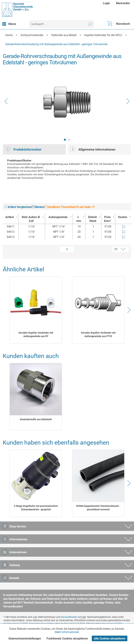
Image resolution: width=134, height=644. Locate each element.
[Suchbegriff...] (62, 24)
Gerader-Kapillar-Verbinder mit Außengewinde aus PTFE (98, 334)
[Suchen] (90, 24)
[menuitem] (107, 3)
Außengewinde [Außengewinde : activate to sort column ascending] (58, 217)
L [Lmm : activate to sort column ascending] (78, 219)
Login (106, 3)
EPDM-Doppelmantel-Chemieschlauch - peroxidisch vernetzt (98, 508)
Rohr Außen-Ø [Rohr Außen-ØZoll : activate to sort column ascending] (31, 219)
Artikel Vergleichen (18, 207)
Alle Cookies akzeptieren (110, 639)
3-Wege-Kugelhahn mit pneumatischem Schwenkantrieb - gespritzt (36, 508)
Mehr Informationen (67, 632)
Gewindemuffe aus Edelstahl (36, 419)
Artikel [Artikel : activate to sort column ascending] (10, 217)
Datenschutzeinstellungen (25, 639)
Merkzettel (123, 3)
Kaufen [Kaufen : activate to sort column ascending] (123, 217)
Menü (9, 23)
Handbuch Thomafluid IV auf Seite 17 (70, 207)
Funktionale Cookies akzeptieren (67, 639)
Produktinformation (23, 149)
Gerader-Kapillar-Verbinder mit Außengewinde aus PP (36, 334)
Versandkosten (69, 617)
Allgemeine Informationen (93, 149)
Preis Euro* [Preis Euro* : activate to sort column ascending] (107, 219)
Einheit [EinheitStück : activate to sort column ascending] (92, 219)
